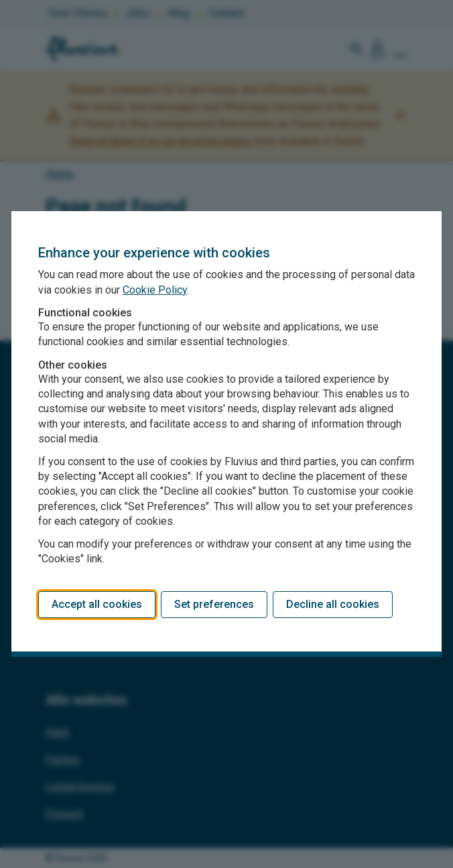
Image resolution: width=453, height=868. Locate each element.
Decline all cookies (333, 604)
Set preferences (214, 604)
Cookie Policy (155, 290)
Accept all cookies (97, 604)
